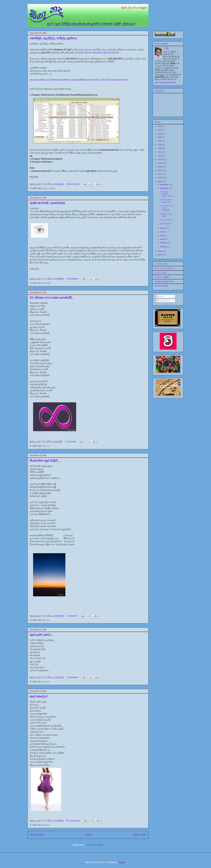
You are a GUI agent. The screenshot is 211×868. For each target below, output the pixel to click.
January (164, 246)
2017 (160, 152)
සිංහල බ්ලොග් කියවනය (165, 268)
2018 (160, 148)
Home (89, 835)
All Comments (163, 301)
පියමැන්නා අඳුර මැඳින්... (45, 461)
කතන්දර (47, 283)
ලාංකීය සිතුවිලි (161, 273)
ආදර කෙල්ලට (39, 696)
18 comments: (73, 184)
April (162, 235)
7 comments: (73, 677)
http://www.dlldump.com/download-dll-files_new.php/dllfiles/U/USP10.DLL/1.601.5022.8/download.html (79, 80)
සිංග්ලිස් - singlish (162, 277)
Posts (160, 296)
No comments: (73, 821)
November (165, 188)
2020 (160, 141)
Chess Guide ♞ (161, 286)
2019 (160, 145)
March (163, 239)
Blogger (122, 862)
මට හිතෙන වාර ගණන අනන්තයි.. (51, 298)
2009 (160, 181)
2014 (160, 163)
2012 (160, 170)
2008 (160, 251)
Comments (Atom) (95, 845)
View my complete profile (165, 82)
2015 (160, 159)
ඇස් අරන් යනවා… (42, 635)
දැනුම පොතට (49, 188)
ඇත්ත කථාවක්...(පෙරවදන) (47, 203)
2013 (160, 167)
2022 (160, 134)
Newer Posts (37, 835)
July (162, 232)
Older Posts (140, 835)
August (163, 228)
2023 (160, 130)
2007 (160, 255)
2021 (160, 137)
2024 (160, 126)
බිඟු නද (46, 446)
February (164, 243)
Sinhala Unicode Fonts (164, 281)
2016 (160, 156)
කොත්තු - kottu (161, 264)
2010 (160, 178)
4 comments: (73, 279)
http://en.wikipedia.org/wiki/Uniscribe (102, 53)
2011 (160, 174)
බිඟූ (167, 48)
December (165, 185)
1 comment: (71, 442)
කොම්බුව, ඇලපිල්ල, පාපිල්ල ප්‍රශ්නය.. (54, 38)
